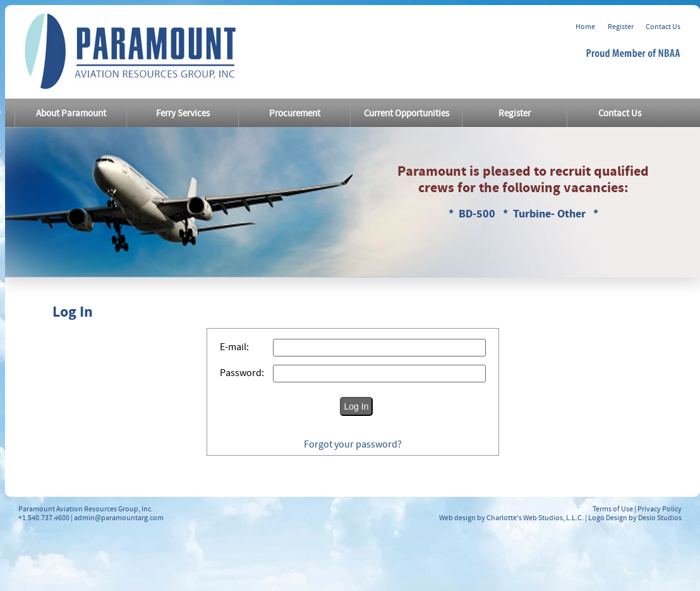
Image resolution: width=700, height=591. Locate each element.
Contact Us (663, 27)
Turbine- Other (551, 214)
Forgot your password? (353, 444)
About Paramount (71, 113)
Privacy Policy (660, 509)
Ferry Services (183, 113)
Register (621, 27)
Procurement (295, 113)
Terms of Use (613, 509)
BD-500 (478, 214)
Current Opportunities (407, 113)
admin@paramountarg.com (119, 518)
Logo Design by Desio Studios (635, 518)
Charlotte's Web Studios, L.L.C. (535, 518)
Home (585, 27)
